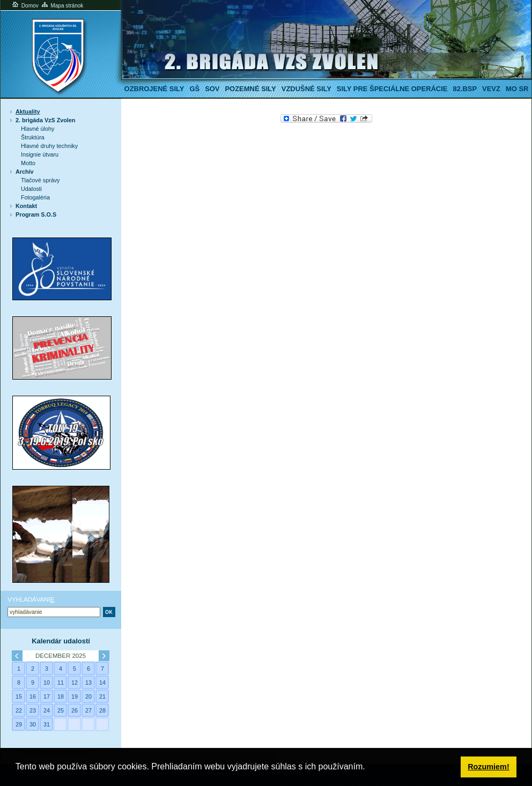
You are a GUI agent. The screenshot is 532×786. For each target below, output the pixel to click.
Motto (28, 163)
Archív (25, 172)
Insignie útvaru (40, 154)
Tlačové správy (40, 180)
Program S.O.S (36, 214)
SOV (212, 89)
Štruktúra (33, 137)
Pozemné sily (250, 89)
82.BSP (465, 89)
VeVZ (491, 89)
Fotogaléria (35, 197)
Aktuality (28, 112)
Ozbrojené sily (154, 89)
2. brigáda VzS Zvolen (45, 120)
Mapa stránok (62, 6)
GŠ (194, 89)
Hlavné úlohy (38, 129)
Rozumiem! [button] (489, 767)
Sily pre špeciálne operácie (392, 89)
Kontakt (26, 206)
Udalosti (31, 189)
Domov (25, 6)
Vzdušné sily (306, 89)
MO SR (517, 89)
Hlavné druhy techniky (49, 146)
